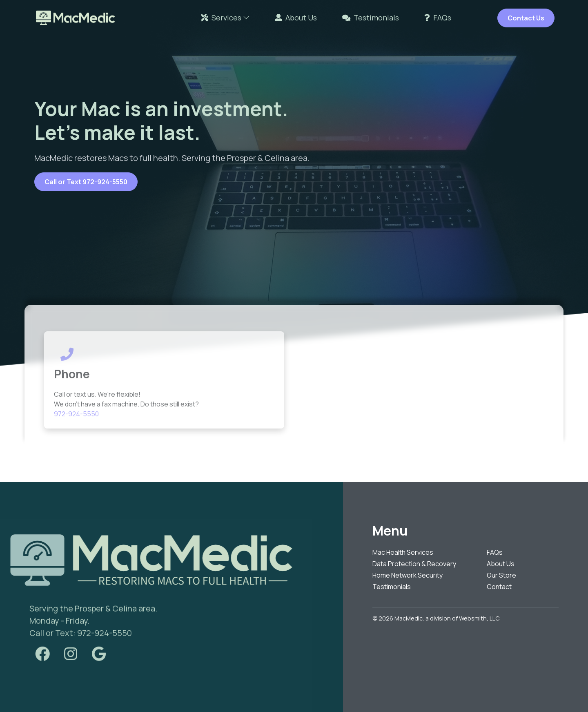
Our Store (501, 575)
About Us (296, 18)
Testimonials (371, 18)
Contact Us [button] (526, 18)
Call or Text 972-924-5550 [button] (86, 182)
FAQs (438, 18)
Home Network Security (408, 575)
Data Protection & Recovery (414, 564)
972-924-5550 (76, 423)
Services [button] (225, 17)
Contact (499, 587)
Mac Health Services (403, 552)
